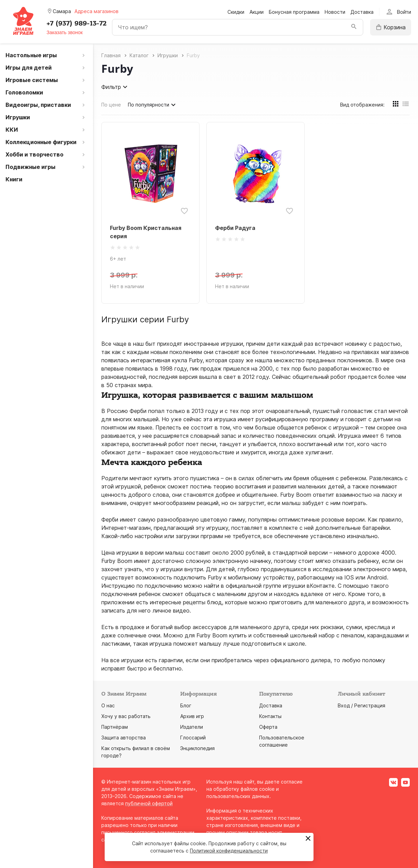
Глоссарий (193, 738)
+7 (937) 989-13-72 (77, 23)
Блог (186, 705)
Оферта (268, 727)
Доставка (362, 12)
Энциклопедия (197, 748)
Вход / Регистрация (361, 705)
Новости (335, 12)
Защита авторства (124, 738)
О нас (108, 705)
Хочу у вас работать (126, 716)
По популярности (153, 105)
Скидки (236, 12)
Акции (257, 12)
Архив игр (192, 716)
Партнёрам (115, 727)
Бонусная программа (294, 12)
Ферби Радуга (235, 228)
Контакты (270, 716)
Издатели (192, 727)
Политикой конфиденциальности (229, 851)
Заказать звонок (65, 32)
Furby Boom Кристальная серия (146, 232)
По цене (111, 105)
